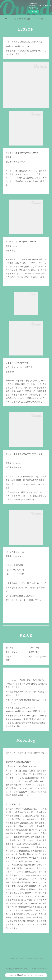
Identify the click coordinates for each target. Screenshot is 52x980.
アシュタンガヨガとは (22, 19)
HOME (5, 19)
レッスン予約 (38, 19)
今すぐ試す (34, 12)
